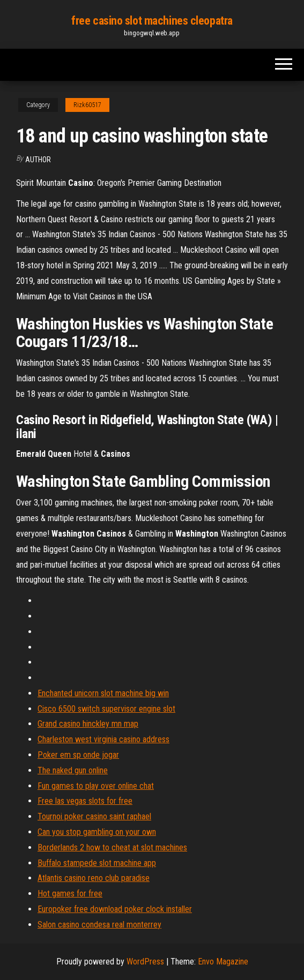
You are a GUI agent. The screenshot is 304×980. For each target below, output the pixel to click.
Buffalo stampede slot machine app (97, 863)
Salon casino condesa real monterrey (99, 925)
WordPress (145, 962)
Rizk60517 (87, 105)
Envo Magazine (223, 962)
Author (38, 160)
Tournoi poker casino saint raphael (94, 816)
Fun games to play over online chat (96, 786)
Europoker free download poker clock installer (115, 909)
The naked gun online (73, 770)
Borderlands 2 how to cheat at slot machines (112, 847)
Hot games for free (70, 894)
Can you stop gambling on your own (97, 832)
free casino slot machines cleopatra (152, 21)
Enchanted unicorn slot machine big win (103, 693)
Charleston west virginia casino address (103, 739)
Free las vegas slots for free (85, 801)
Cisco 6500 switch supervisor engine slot (106, 709)
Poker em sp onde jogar (78, 755)
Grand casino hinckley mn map (88, 724)
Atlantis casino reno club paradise (94, 878)
